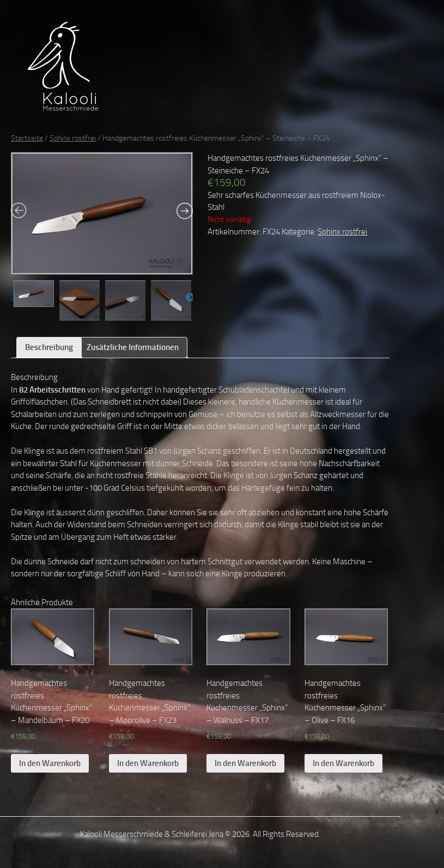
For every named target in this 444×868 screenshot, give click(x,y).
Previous (13, 298)
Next (190, 298)
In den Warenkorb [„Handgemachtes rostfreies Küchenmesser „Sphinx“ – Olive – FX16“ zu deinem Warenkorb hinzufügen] (343, 763)
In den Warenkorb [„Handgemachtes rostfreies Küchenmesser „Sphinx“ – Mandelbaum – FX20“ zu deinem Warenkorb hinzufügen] (50, 763)
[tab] (49, 348)
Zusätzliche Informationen (133, 347)
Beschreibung (49, 347)
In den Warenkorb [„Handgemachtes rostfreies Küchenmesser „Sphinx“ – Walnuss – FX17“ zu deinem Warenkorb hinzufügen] (245, 763)
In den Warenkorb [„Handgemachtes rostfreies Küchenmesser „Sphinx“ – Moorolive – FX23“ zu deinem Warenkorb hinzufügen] (148, 763)
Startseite (27, 138)
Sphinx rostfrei (73, 138)
